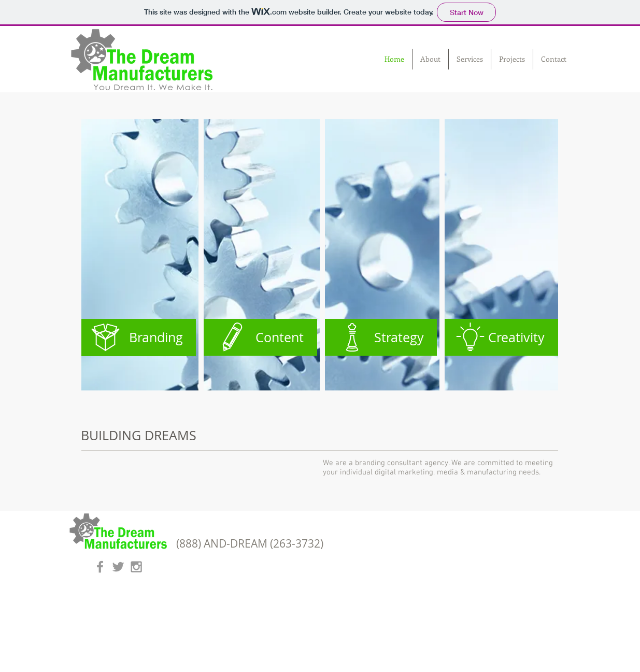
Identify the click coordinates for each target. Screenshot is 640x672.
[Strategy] (380, 337)
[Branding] (139, 338)
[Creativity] (500, 337)
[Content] (259, 337)
